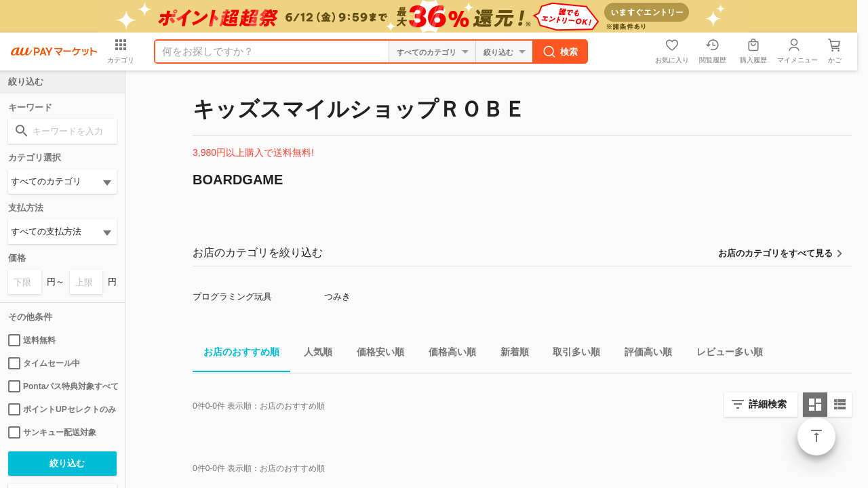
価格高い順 (447, 354)
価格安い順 (375, 354)
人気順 (313, 354)
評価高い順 (643, 354)
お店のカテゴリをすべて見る (775, 253)
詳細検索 (768, 404)
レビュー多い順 (724, 354)
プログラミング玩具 (232, 297)
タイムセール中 (44, 363)
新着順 (509, 354)
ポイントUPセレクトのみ (62, 409)
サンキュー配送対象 (52, 432)
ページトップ (816, 436)
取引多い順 (571, 354)
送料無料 (32, 340)
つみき (337, 297)
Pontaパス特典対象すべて (62, 386)
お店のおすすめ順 (236, 354)
